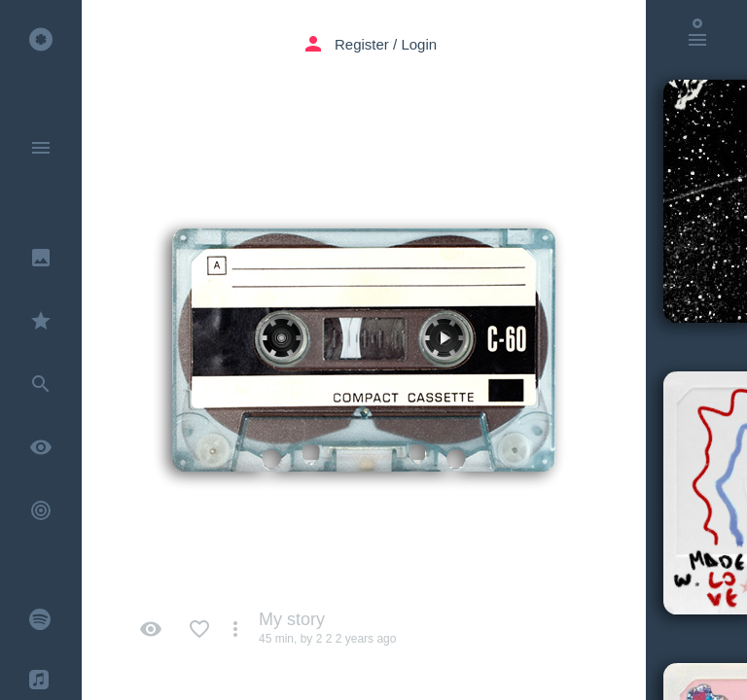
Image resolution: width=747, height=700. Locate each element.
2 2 (324, 639)
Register (362, 44)
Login (419, 44)
